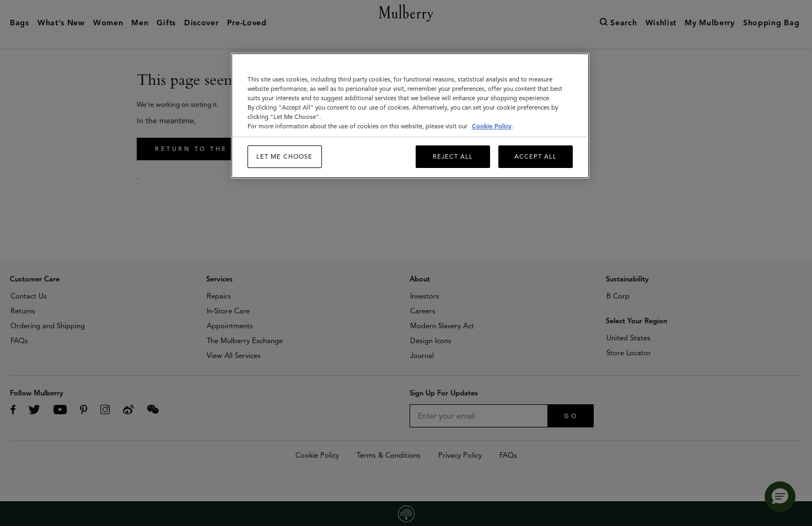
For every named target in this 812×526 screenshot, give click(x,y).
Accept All (536, 156)
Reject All (453, 156)
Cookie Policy (492, 126)
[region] (410, 116)
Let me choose (284, 156)
